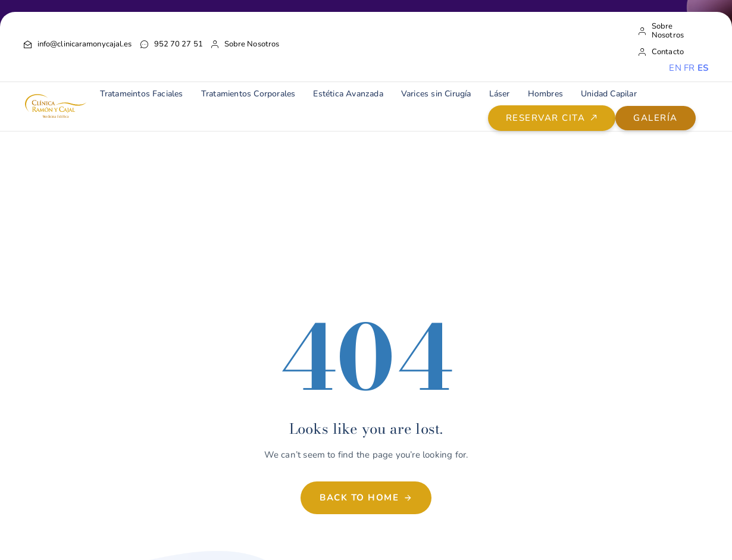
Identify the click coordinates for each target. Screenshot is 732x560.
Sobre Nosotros (245, 44)
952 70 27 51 (172, 44)
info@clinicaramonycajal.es (78, 44)
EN (675, 68)
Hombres (545, 94)
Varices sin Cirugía (436, 94)
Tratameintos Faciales (142, 94)
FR (689, 68)
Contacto (661, 52)
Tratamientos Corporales (248, 94)
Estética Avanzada (348, 94)
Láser (500, 94)
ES (703, 68)
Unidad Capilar (609, 94)
